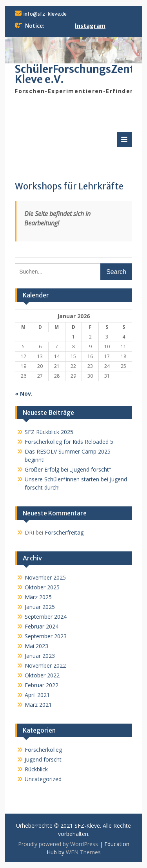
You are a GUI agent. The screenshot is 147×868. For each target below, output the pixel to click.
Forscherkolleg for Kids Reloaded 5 (69, 442)
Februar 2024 (42, 626)
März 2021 (38, 705)
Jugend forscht (43, 759)
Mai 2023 (36, 646)
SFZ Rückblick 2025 (49, 432)
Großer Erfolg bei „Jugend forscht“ (68, 469)
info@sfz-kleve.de (45, 14)
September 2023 (46, 636)
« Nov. (24, 393)
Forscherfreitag (64, 532)
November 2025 (45, 577)
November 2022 (45, 665)
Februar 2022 (42, 685)
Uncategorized (43, 779)
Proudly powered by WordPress (58, 844)
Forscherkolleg (43, 750)
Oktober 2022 (42, 675)
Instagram (90, 26)
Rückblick (36, 769)
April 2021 (37, 695)
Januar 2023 (40, 656)
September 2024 (46, 617)
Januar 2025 (40, 607)
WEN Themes (83, 852)
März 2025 (38, 597)
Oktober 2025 (42, 587)
